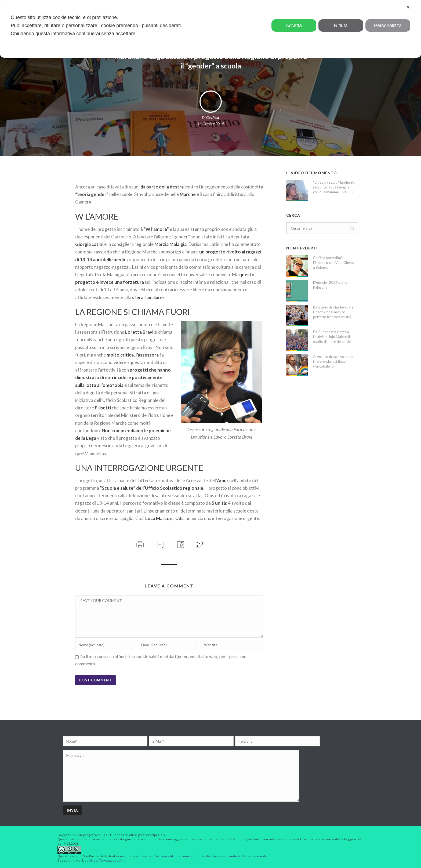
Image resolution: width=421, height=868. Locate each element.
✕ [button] (408, 7)
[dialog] (210, 29)
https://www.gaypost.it (107, 860)
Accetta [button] (294, 26)
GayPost (213, 117)
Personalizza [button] (388, 26)
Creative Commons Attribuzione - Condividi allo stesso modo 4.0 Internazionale (203, 856)
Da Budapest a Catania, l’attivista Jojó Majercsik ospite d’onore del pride (332, 337)
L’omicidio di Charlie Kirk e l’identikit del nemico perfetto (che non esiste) (333, 312)
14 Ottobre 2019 (211, 124)
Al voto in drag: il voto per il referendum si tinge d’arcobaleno (333, 361)
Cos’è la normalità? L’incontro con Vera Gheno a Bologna (333, 263)
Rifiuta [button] (341, 26)
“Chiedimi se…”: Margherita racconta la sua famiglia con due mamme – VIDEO (334, 187)
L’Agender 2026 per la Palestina (330, 285)
